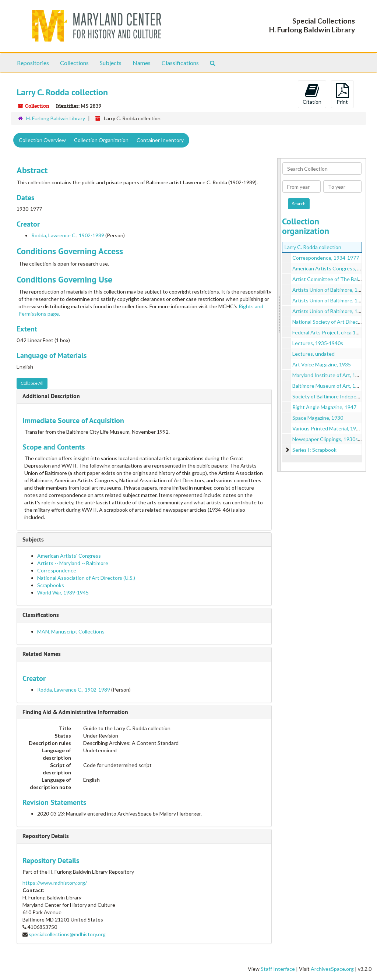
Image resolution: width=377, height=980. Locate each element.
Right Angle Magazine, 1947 (324, 407)
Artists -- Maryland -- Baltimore (73, 563)
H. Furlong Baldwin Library (56, 118)
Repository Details (46, 836)
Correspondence (57, 570)
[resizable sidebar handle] (279, 315)
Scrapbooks (51, 585)
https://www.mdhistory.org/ (55, 883)
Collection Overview (42, 140)
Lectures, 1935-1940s (318, 343)
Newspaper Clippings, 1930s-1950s (333, 439)
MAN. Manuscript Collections (71, 631)
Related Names (42, 654)
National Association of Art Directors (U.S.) (86, 578)
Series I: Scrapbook (314, 450)
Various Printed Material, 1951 (327, 428)
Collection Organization (101, 140)
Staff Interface (278, 969)
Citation (312, 94)
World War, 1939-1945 (63, 592)
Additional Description (51, 396)
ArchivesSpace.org (332, 969)
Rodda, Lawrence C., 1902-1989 (68, 235)
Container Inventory (160, 140)
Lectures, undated (313, 354)
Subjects (111, 63)
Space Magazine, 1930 (318, 418)
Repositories (33, 63)
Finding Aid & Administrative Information (75, 712)
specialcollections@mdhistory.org (67, 934)
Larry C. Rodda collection (313, 247)
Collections (74, 63)
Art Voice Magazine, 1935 (322, 364)
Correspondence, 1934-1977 (326, 258)
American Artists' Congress (69, 556)
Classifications (180, 63)
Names (142, 63)
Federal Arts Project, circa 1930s (330, 332)
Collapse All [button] (32, 383)
